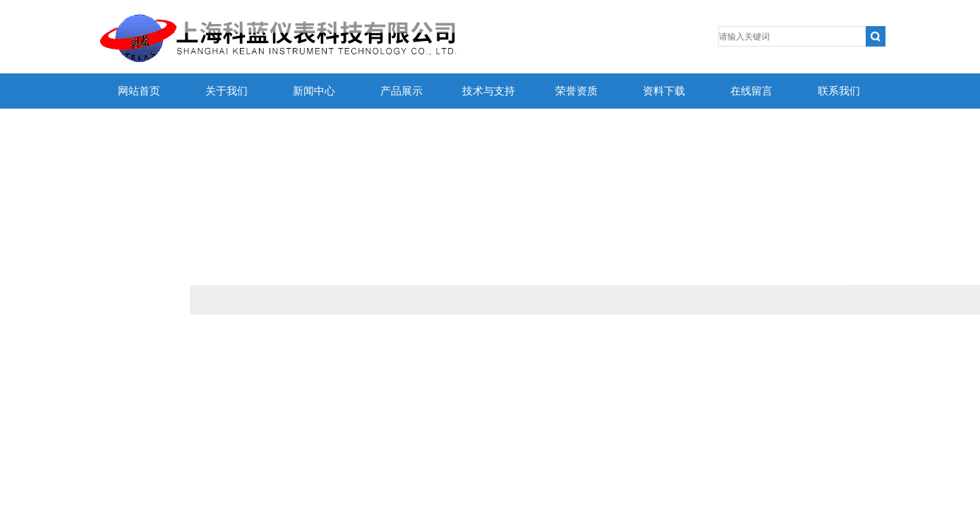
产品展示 (401, 91)
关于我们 (226, 91)
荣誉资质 (576, 91)
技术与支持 (489, 91)
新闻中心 (314, 91)
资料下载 (664, 91)
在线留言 (751, 91)
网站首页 (139, 91)
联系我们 (839, 91)
